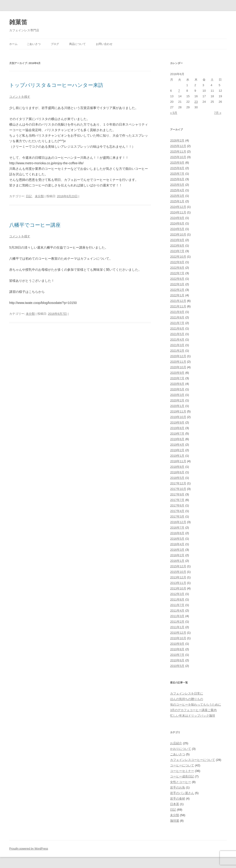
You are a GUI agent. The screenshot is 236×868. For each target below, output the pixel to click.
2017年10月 (178, 489)
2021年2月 (177, 351)
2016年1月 (177, 561)
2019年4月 (177, 445)
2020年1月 (177, 406)
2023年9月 (177, 240)
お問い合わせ (104, 44)
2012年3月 (177, 594)
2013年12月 (178, 577)
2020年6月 (177, 384)
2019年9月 (177, 422)
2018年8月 (177, 467)
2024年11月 (178, 212)
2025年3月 (177, 196)
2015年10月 (178, 572)
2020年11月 (178, 362)
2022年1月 (177, 295)
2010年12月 (178, 633)
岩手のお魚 (178, 787)
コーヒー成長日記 (182, 776)
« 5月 (174, 113)
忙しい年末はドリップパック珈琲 (193, 716)
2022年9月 (177, 262)
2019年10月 (178, 417)
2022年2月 (177, 290)
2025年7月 (177, 174)
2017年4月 (177, 511)
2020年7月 (177, 378)
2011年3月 (177, 616)
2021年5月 (177, 334)
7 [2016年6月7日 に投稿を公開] (179, 91)
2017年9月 (177, 494)
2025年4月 (177, 190)
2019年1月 (177, 456)
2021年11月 (178, 306)
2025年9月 (177, 163)
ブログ (55, 44)
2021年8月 (177, 317)
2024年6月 (177, 223)
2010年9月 (177, 644)
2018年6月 (177, 472)
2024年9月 (177, 218)
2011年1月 (177, 627)
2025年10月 (178, 157)
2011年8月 (177, 599)
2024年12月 (178, 207)
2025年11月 (178, 152)
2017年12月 (178, 483)
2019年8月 (177, 428)
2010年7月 (177, 655)
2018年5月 (177, 478)
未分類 (39, 196)
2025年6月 (177, 179)
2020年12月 (178, 356)
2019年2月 (177, 450)
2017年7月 (177, 500)
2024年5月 (177, 229)
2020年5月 (177, 389)
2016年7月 (177, 528)
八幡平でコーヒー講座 (35, 225)
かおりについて (181, 749)
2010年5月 (177, 666)
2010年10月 (178, 638)
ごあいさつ (34, 44)
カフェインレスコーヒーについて (193, 760)
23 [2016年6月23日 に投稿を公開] (196, 102)
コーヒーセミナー (182, 771)
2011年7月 (177, 605)
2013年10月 (178, 588)
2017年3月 (177, 516)
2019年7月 (177, 434)
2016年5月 (177, 539)
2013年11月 (178, 583)
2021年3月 (177, 345)
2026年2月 (177, 140)
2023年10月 (178, 234)
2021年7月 (177, 323)
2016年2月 (177, 555)
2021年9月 (177, 312)
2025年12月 (178, 146)
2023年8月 (177, 246)
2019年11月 (178, 411)
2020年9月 (177, 373)
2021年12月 (178, 301)
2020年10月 (178, 367)
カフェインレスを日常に (187, 693)
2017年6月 (177, 505)
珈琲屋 (175, 821)
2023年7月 (177, 251)
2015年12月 (178, 566)
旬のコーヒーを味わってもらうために (196, 705)
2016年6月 (177, 533)
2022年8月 (177, 268)
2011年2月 (177, 622)
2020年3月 (177, 395)
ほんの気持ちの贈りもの (187, 699)
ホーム (13, 44)
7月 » (218, 113)
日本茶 (175, 804)
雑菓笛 (18, 22)
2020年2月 (177, 400)
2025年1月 (177, 201)
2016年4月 (177, 544)
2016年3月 (177, 550)
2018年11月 (178, 461)
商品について (77, 44)
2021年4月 (177, 340)
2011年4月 (177, 611)
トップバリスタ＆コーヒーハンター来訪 (56, 85)
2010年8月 (177, 649)
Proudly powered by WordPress (29, 849)
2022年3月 (177, 284)
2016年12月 (178, 522)
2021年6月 (177, 328)
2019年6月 (177, 439)
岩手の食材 (178, 799)
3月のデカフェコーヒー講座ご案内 (193, 710)
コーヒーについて (182, 765)
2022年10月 (178, 257)
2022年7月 (177, 273)
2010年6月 (177, 660)
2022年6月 (177, 279)
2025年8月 (177, 168)
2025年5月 (177, 185)
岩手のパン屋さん (182, 793)
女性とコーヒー (181, 782)
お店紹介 (176, 743)
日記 (29, 196)
